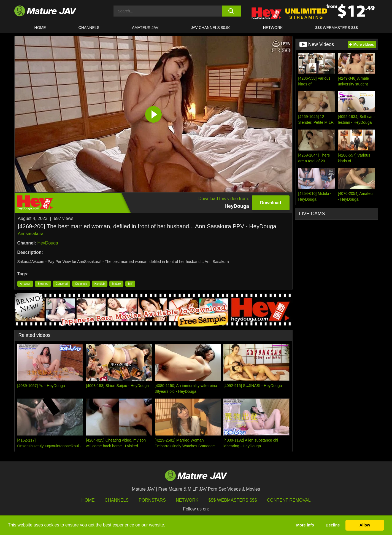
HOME (40, 28)
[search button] (231, 11)
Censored (62, 284)
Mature (116, 284)
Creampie (81, 284)
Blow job (43, 284)
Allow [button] (365, 525)
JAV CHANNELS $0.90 (211, 28)
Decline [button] (333, 525)
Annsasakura (31, 234)
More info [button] (305, 525)
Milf (130, 284)
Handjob (100, 284)
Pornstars (152, 500)
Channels (117, 500)
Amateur (25, 284)
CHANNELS (89, 28)
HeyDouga (48, 243)
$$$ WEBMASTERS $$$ (336, 28)
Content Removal (289, 500)
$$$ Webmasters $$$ (233, 500)
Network (273, 28)
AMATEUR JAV (145, 28)
